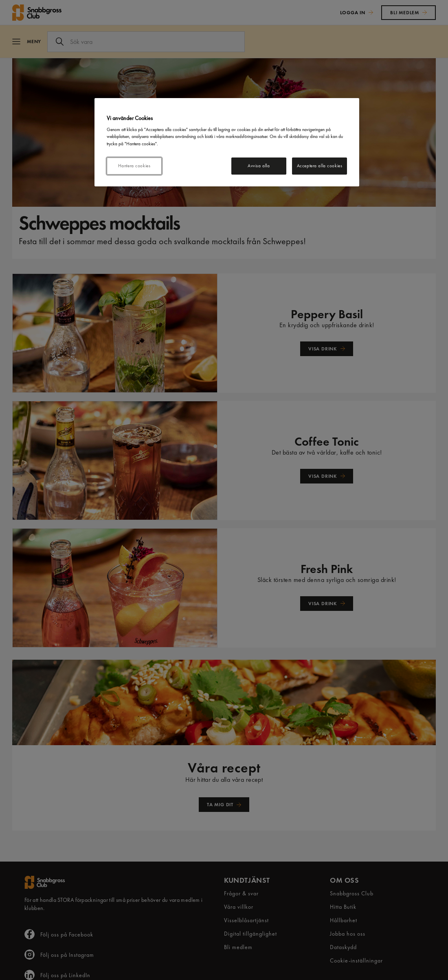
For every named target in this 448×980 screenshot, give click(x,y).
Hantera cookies (134, 166)
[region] (227, 142)
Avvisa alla (259, 166)
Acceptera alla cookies (320, 166)
